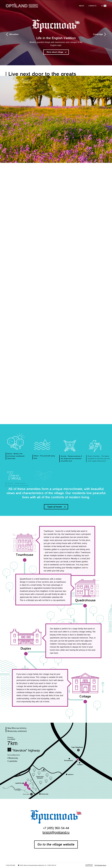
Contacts (92, 6)
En (105, 6)
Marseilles (12, 34)
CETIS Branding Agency (100, 865)
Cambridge (100, 34)
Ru (102, 6)
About (82, 6)
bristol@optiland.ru (56, 832)
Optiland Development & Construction (22, 5)
